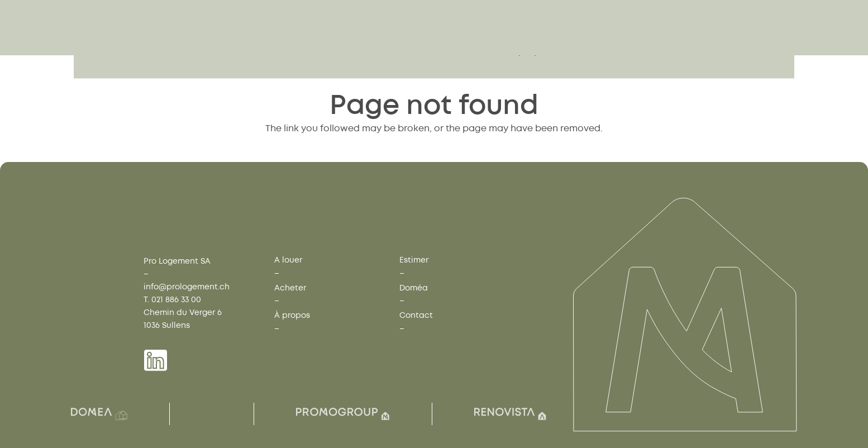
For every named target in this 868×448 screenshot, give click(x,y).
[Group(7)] (343, 414)
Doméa (414, 288)
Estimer (414, 260)
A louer (288, 260)
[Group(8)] (510, 414)
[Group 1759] (223, 47)
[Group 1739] (156, 360)
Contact (416, 315)
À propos (292, 315)
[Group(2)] (99, 414)
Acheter (290, 288)
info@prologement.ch (187, 287)
